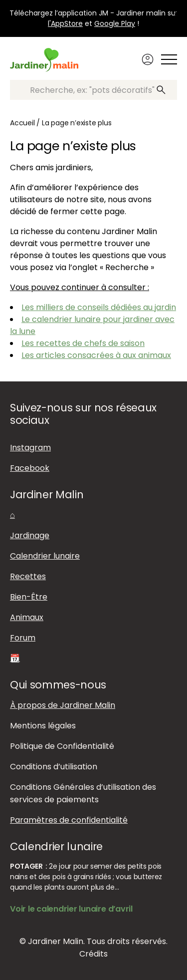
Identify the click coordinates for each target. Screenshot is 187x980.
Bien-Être (29, 597)
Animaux (27, 617)
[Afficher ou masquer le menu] (169, 59)
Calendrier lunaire (45, 556)
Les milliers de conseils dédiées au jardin (99, 307)
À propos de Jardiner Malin (63, 705)
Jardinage (30, 535)
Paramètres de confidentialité (69, 820)
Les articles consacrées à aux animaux (96, 355)
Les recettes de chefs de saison (83, 343)
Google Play (115, 23)
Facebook (30, 468)
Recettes (28, 576)
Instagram (30, 448)
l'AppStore (65, 23)
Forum (23, 638)
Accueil (22, 123)
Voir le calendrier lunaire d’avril (71, 909)
